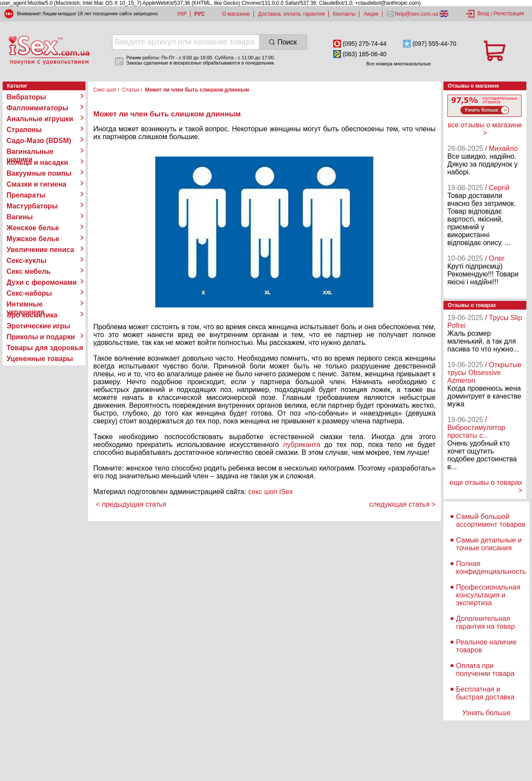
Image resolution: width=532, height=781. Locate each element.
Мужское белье (33, 239)
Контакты (344, 14)
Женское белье (33, 228)
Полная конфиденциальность (491, 568)
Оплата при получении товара (485, 670)
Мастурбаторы (32, 206)
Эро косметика (32, 315)
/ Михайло (501, 148)
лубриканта (302, 445)
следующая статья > (402, 504)
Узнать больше (486, 713)
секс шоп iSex (271, 492)
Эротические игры (38, 326)
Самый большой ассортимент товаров (491, 520)
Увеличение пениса (40, 250)
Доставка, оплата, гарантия (292, 14)
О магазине (236, 14)
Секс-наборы (29, 293)
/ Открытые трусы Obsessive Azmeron (484, 373)
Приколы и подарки (41, 337)
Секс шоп (105, 90)
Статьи (131, 90)
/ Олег (495, 258)
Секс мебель (29, 271)
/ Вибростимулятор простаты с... (476, 428)
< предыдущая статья (131, 504)
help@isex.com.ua (417, 14)
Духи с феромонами (42, 282)
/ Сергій (497, 188)
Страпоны (24, 130)
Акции (371, 14)
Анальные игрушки (40, 119)
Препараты (26, 195)
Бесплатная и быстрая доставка (485, 693)
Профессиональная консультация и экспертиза (488, 595)
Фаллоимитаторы (38, 108)
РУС (199, 14)
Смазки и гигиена (36, 184)
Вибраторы (26, 97)
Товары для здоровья (45, 348)
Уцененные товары (40, 359)
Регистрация (509, 14)
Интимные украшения (26, 304)
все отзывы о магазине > (485, 129)
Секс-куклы (26, 261)
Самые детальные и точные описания (489, 544)
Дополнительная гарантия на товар (486, 622)
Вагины (20, 217)
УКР (182, 14)
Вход (483, 14)
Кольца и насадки (37, 162)
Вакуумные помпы (39, 173)
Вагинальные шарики (30, 152)
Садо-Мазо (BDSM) (39, 141)
